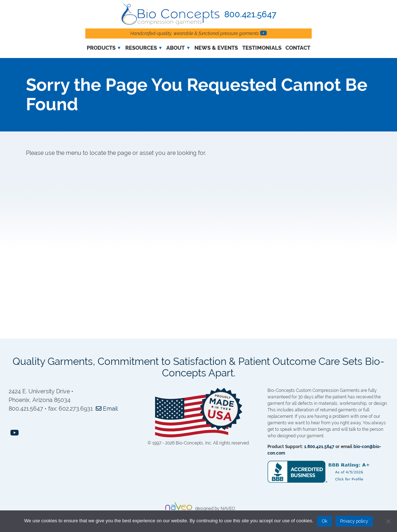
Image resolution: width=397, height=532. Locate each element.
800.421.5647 (250, 14)
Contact (298, 48)
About (175, 48)
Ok (324, 521)
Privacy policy (354, 521)
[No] (388, 521)
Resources (141, 48)
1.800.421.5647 (319, 447)
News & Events (216, 48)
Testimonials (262, 48)
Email (106, 409)
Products (101, 48)
